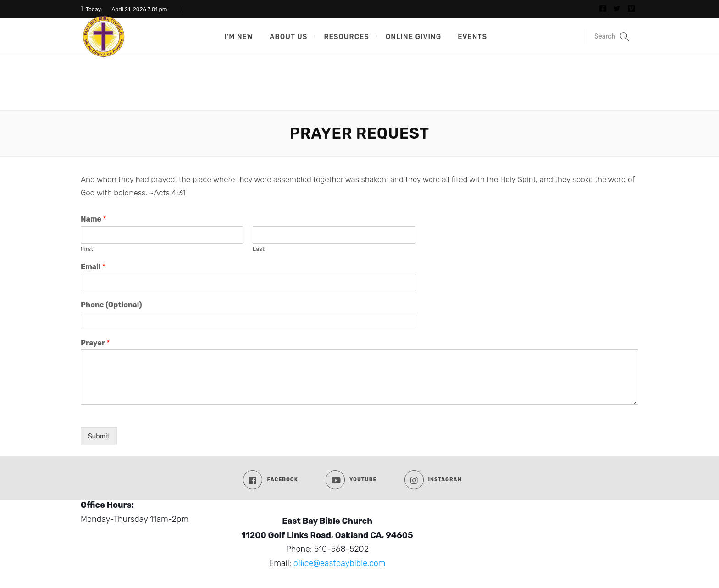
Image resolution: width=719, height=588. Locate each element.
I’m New (239, 37)
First (87, 249)
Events (472, 37)
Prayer (95, 343)
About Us (288, 37)
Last (259, 249)
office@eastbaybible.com (340, 563)
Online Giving (413, 37)
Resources (346, 37)
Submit (99, 436)
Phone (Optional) (111, 305)
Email (93, 267)
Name (94, 219)
